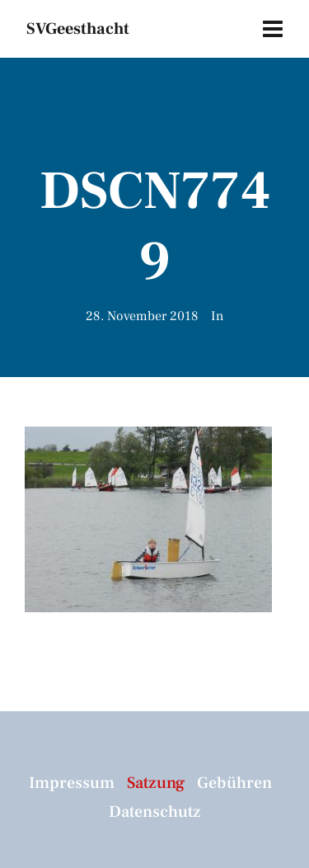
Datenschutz (155, 812)
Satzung (156, 783)
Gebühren (234, 783)
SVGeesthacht (78, 29)
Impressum (72, 783)
